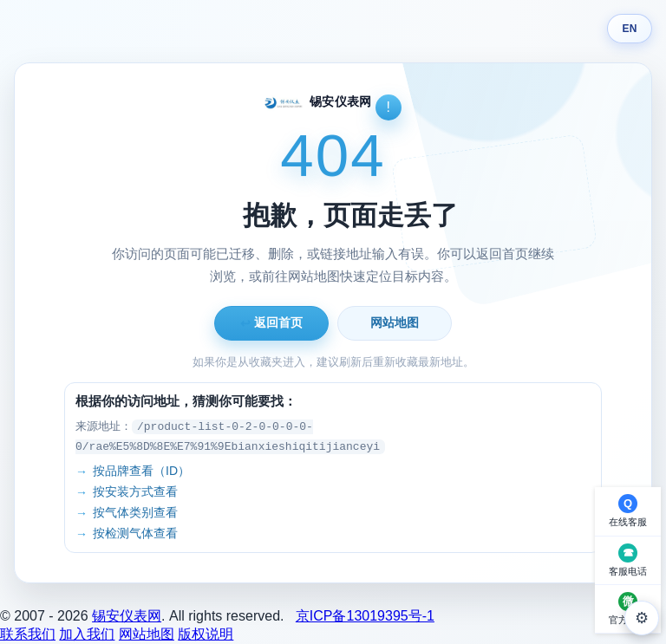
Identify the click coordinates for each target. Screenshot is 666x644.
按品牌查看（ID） (141, 471)
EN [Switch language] (629, 29)
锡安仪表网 (127, 616)
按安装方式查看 (135, 491)
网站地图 (395, 322)
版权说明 (206, 634)
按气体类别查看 (135, 512)
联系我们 (28, 634)
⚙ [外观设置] (642, 618)
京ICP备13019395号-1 (365, 616)
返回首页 (271, 323)
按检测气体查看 (135, 533)
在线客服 (628, 522)
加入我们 (87, 634)
